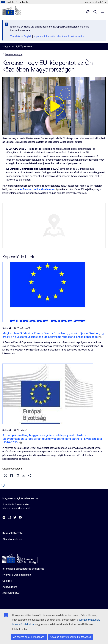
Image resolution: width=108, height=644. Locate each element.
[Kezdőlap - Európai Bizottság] (12, 11)
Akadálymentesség (13, 539)
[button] (5, 476)
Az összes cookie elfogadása (29, 637)
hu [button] (88, 12)
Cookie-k (7, 581)
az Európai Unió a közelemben (37, 189)
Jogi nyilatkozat (11, 593)
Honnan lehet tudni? (95, 2)
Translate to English (21, 36)
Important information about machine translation (59, 36)
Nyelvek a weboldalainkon (17, 575)
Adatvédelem (10, 587)
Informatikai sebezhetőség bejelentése (23, 569)
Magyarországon (14, 54)
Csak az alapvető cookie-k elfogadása (71, 637)
